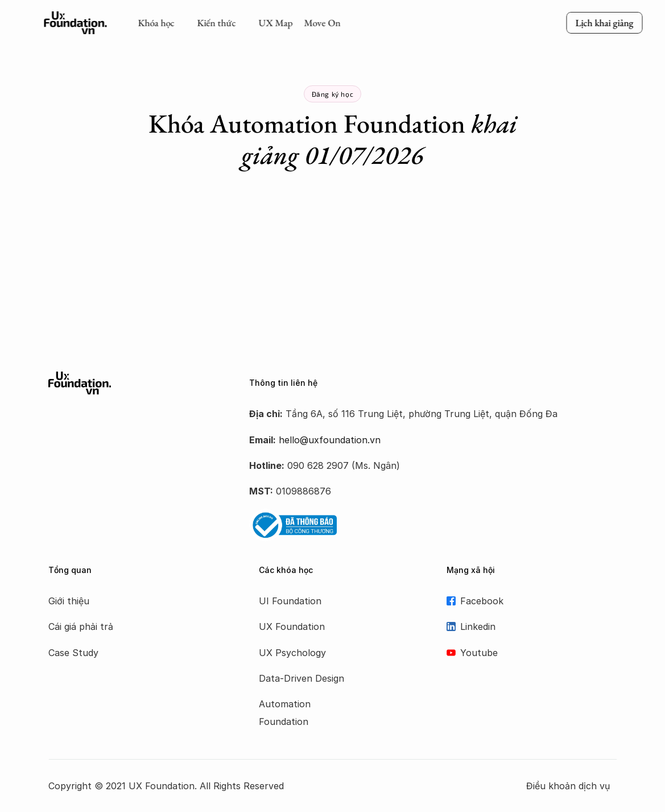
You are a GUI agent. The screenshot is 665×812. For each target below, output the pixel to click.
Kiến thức (216, 23)
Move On (322, 23)
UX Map (275, 23)
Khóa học (156, 23)
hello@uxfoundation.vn (330, 440)
